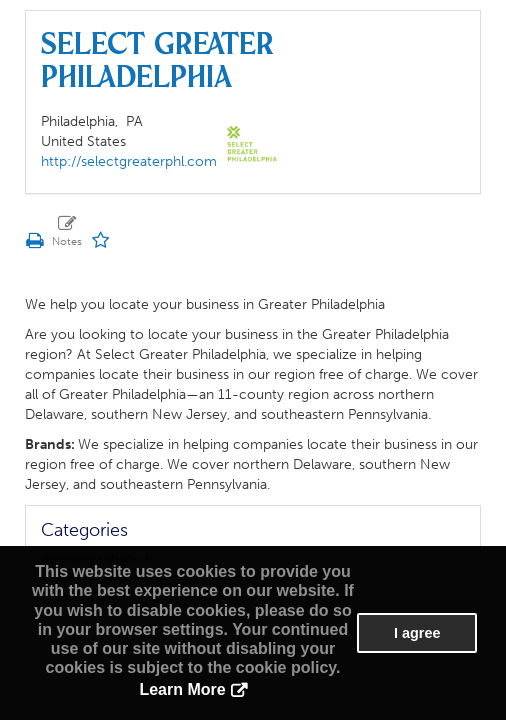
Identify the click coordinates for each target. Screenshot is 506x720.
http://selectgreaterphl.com (129, 161)
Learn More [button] (182, 689)
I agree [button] (417, 633)
